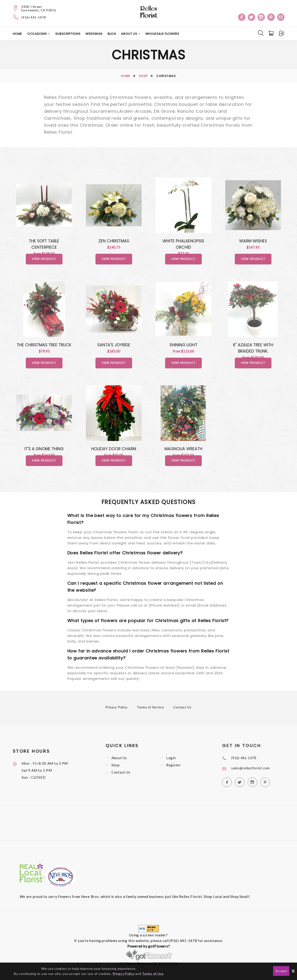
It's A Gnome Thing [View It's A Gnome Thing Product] (44, 450)
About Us (129, 34)
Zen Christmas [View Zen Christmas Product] (114, 241)
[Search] (260, 33)
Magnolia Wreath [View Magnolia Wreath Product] (183, 450)
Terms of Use (153, 974)
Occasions (37, 34)
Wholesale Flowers (162, 34)
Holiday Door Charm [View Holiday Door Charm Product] (114, 450)
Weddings (94, 34)
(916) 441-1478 (34, 18)
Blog (112, 34)
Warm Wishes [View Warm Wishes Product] (253, 241)
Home (18, 34)
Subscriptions (68, 34)
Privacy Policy (117, 709)
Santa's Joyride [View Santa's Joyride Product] (114, 345)
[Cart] (271, 33)
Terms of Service (150, 709)
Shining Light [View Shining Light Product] (183, 345)
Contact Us (183, 709)
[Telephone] (16, 17)
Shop (143, 76)
